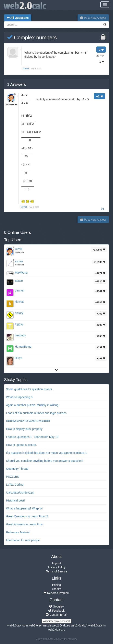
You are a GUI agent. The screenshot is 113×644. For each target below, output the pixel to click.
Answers (16, 84)
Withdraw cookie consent (56, 621)
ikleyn (18, 358)
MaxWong (21, 273)
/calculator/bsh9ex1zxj (20, 493)
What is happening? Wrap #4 (24, 508)
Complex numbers (32, 38)
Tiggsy (19, 324)
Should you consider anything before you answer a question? (45, 461)
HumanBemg (23, 347)
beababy (20, 335)
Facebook (56, 611)
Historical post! (15, 500)
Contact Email (56, 615)
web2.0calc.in (97, 625)
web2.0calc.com (17, 625)
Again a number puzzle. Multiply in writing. (33, 405)
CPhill (19, 249)
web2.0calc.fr (79, 625)
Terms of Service (57, 571)
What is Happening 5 (19, 397)
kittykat (19, 302)
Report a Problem (57, 593)
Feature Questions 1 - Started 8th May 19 (32, 437)
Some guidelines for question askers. (29, 389)
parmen (20, 291)
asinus (19, 261)
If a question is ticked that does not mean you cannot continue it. (47, 453)
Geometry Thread (17, 469)
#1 (103, 209)
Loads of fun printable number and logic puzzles (36, 413)
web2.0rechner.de (40, 625)
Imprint (57, 563)
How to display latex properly (24, 429)
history (19, 313)
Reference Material (18, 532)
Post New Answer (93, 18)
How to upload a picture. (21, 445)
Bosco (19, 281)
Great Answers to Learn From (25, 524)
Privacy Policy (56, 567)
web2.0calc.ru (57, 630)
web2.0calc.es (61, 625)
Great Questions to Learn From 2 (27, 516)
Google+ (56, 606)
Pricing (57, 585)
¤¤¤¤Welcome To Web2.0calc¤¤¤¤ (28, 421)
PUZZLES (12, 477)
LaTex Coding (15, 485)
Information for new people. (23, 540)
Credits (57, 589)
